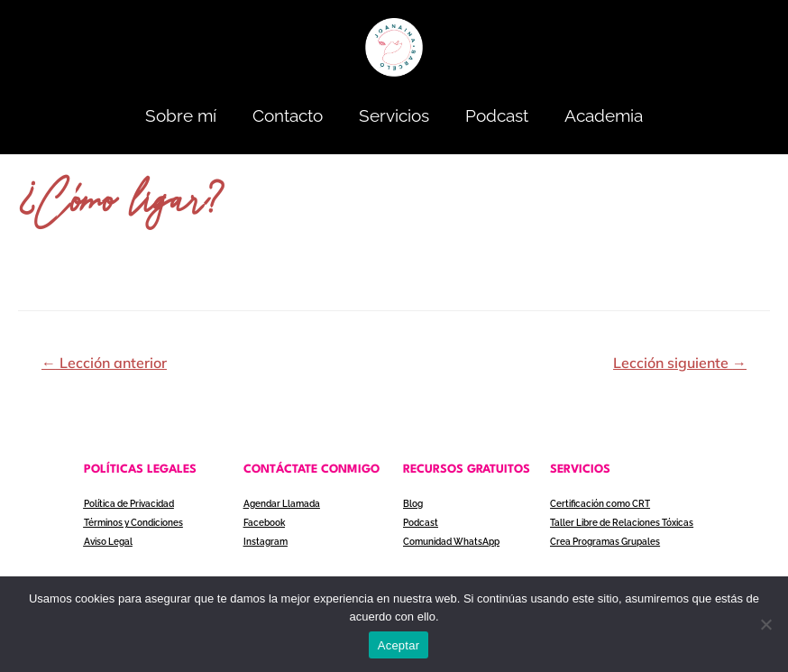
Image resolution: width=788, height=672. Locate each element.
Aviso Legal (108, 542)
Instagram (266, 542)
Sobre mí (181, 115)
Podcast (497, 115)
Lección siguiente (680, 363)
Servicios (394, 115)
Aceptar (399, 645)
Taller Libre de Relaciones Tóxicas (622, 523)
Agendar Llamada (282, 504)
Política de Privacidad (129, 504)
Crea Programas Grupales (605, 542)
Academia (604, 115)
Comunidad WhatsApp (451, 542)
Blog (413, 504)
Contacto (288, 115)
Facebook (264, 523)
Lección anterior (104, 363)
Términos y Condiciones (133, 523)
